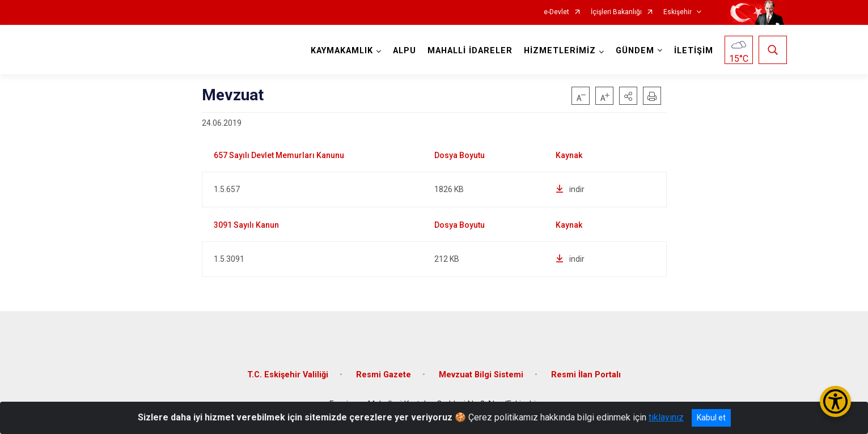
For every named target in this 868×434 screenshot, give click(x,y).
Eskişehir (678, 12)
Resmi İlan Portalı (586, 375)
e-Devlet (556, 12)
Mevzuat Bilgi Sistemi (481, 375)
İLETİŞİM (694, 51)
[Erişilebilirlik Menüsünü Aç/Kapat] (835, 401)
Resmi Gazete (384, 375)
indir (570, 189)
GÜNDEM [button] (635, 51)
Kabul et (711, 418)
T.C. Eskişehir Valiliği (288, 375)
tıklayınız (666, 417)
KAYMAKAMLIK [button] (342, 51)
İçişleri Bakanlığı (616, 12)
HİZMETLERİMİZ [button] (560, 51)
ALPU (405, 51)
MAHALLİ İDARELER (470, 51)
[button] (628, 96)
